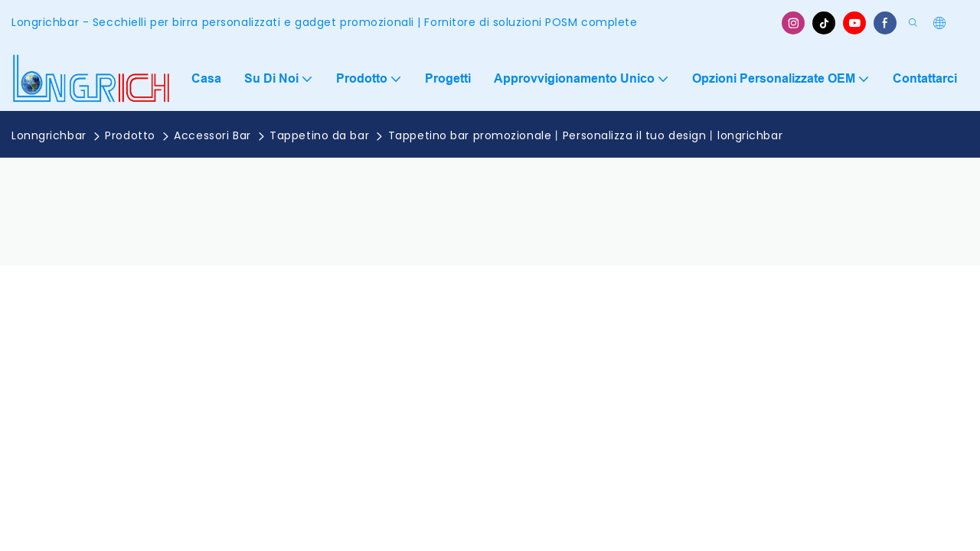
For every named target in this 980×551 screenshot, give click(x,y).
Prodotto (130, 135)
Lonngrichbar (49, 135)
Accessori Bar (212, 135)
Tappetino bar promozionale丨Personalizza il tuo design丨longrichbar (585, 135)
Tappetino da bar (319, 135)
